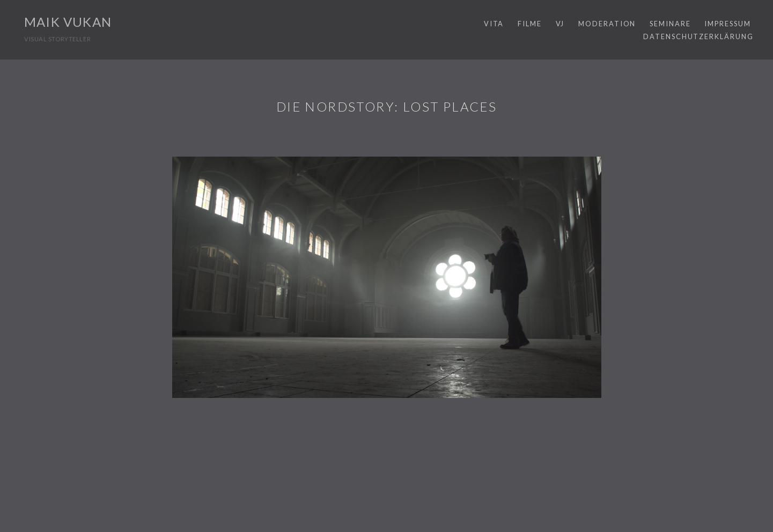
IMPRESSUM (727, 24)
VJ (560, 24)
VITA (494, 24)
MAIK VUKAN (68, 22)
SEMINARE (670, 24)
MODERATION (607, 24)
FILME (530, 24)
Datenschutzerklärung (698, 36)
